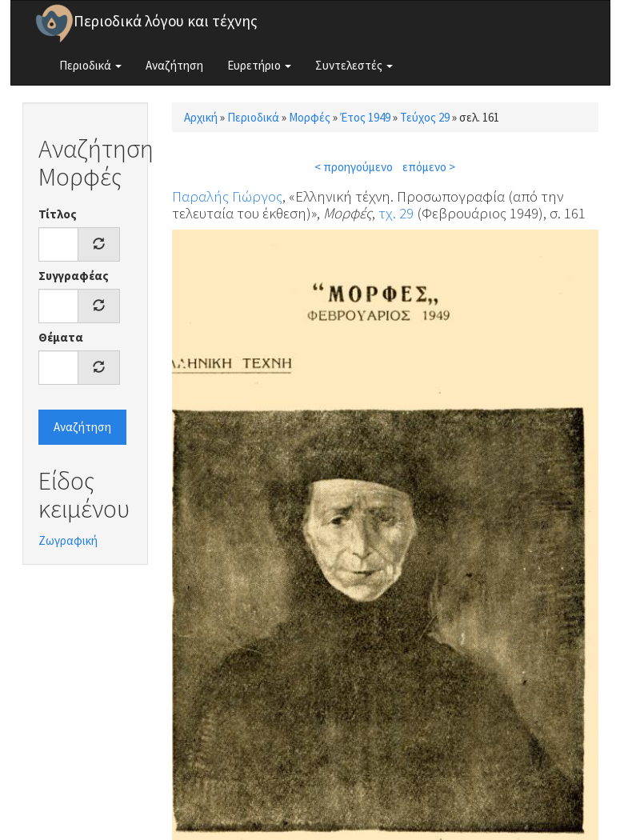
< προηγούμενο (354, 167)
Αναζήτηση (174, 65)
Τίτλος (58, 214)
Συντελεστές (354, 65)
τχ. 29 (396, 213)
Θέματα (61, 337)
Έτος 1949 (365, 117)
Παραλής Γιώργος (227, 196)
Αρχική (201, 117)
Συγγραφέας (74, 276)
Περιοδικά (90, 65)
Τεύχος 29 (425, 117)
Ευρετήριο (259, 65)
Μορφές (310, 117)
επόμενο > (429, 167)
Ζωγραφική (68, 540)
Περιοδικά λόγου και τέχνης (166, 21)
